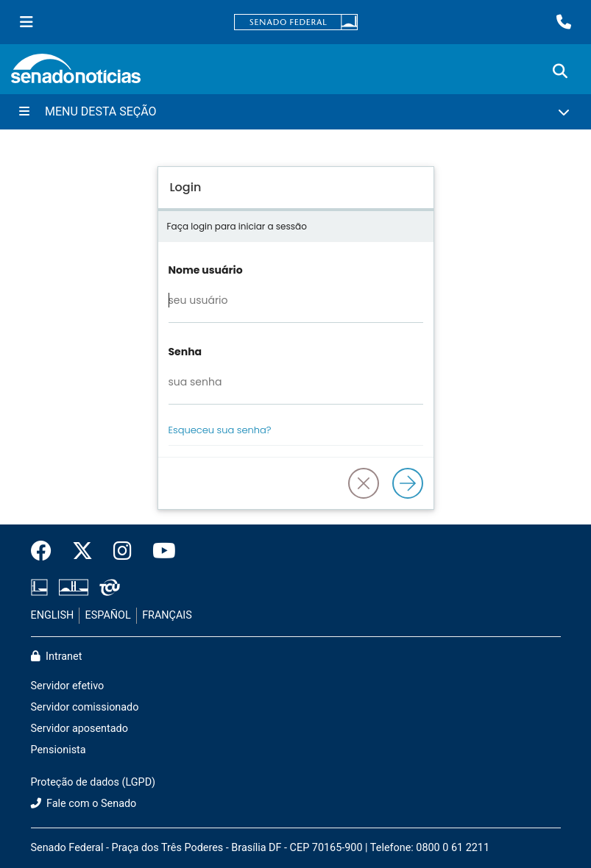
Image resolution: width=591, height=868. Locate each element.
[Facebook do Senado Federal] (46, 552)
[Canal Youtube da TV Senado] (159, 552)
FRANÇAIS (167, 615)
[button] (364, 483)
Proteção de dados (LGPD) (93, 782)
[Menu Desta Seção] (295, 112)
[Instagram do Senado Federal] (123, 552)
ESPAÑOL (108, 615)
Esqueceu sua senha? (220, 430)
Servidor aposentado (79, 729)
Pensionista (59, 750)
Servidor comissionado (85, 707)
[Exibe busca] (560, 71)
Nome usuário (206, 270)
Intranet (57, 657)
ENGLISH (53, 615)
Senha (185, 352)
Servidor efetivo (68, 686)
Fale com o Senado (84, 804)
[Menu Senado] (26, 22)
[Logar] (408, 483)
